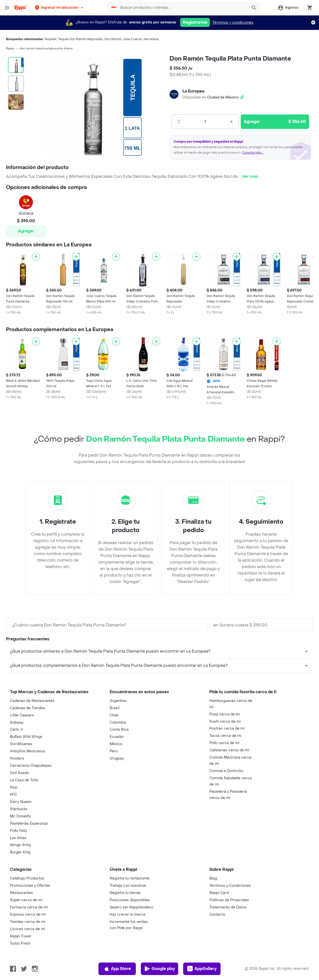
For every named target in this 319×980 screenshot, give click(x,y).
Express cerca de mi (28, 915)
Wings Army (20, 845)
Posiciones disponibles (130, 900)
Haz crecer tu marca (127, 915)
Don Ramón (113, 39)
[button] (60, 8)
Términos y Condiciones (230, 886)
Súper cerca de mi (26, 900)
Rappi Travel (20, 936)
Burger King (20, 852)
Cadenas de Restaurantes (32, 701)
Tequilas (50, 39)
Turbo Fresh (20, 943)
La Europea (193, 91)
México (116, 744)
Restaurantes (21, 893)
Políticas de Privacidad (229, 900)
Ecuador (117, 737)
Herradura (151, 39)
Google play (160, 969)
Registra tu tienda (125, 893)
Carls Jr (17, 730)
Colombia (118, 723)
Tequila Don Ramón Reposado (80, 39)
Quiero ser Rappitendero (131, 907)
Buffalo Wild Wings (26, 737)
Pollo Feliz (18, 831)
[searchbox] (183, 8)
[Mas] (232, 122)
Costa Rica (119, 730)
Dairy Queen (21, 802)
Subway (17, 723)
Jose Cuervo (133, 39)
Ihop (14, 787)
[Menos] (179, 122)
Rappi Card (219, 893)
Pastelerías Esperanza (29, 824)
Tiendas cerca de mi (28, 922)
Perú (114, 751)
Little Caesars (22, 715)
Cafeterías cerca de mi (229, 750)
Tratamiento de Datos (228, 907)
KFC (13, 795)
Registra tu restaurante (130, 878)
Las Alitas (18, 838)
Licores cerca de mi (28, 929)
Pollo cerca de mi (224, 743)
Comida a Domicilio (226, 771)
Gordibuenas (21, 744)
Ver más (250, 176)
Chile (114, 715)
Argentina (118, 701)
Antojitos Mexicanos (28, 751)
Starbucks (19, 809)
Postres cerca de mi (227, 729)
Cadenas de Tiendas (28, 708)
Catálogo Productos (27, 878)
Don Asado (19, 773)
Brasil (115, 708)
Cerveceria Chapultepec (31, 766)
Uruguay (117, 758)
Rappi (10, 48)
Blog (213, 878)
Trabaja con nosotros (128, 886)
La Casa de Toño (24, 780)
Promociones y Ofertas (30, 886)
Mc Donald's (20, 816)
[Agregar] (36, 257)
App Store (117, 969)
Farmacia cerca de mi (29, 907)
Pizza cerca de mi (225, 714)
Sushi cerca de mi (225, 722)
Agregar (26, 231)
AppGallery (202, 969)
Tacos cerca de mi (225, 736)
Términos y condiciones (233, 23)
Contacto (217, 915)
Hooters (17, 758)
